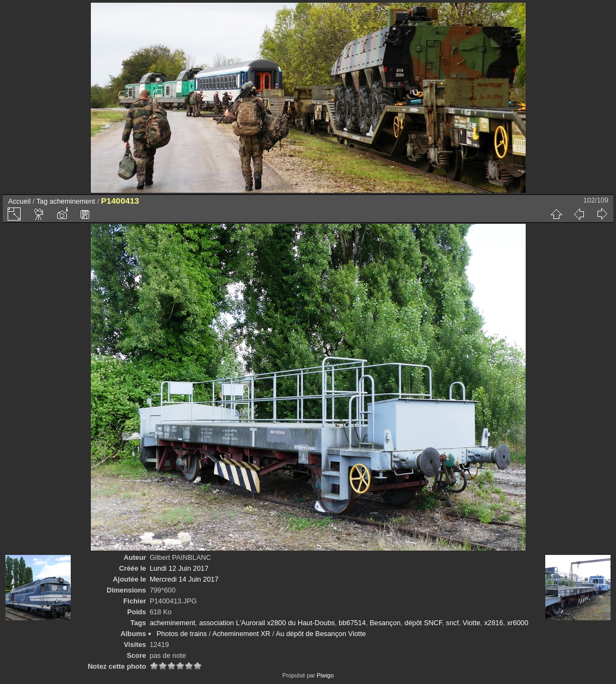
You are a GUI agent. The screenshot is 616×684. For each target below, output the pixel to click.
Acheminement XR (241, 634)
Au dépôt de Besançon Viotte (321, 634)
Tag (42, 201)
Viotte (472, 623)
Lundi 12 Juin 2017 (179, 568)
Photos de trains (182, 634)
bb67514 (352, 623)
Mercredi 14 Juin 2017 (184, 579)
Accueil (19, 201)
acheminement (72, 201)
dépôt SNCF (423, 623)
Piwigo (325, 675)
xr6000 (518, 623)
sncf (452, 623)
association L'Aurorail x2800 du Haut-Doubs (267, 623)
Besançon (385, 623)
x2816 (494, 623)
